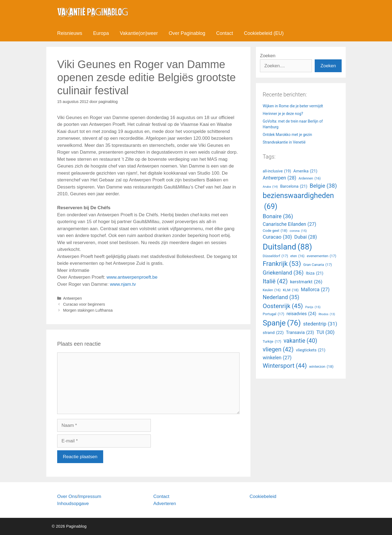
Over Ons (67, 496)
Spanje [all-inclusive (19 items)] (282, 323)
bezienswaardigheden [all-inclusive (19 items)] (298, 202)
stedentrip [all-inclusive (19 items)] (320, 324)
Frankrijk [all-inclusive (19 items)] (282, 264)
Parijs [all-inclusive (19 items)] (313, 307)
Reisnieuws (70, 33)
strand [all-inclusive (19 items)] (273, 333)
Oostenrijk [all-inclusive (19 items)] (283, 306)
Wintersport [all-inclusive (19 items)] (285, 366)
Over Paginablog (187, 33)
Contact (225, 33)
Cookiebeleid (263, 496)
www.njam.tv (123, 284)
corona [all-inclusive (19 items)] (298, 231)
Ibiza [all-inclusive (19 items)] (315, 273)
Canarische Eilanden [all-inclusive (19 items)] (290, 224)
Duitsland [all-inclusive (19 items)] (287, 247)
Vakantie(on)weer (139, 33)
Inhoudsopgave (73, 504)
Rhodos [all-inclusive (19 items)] (327, 314)
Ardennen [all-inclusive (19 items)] (310, 179)
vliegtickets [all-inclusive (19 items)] (311, 350)
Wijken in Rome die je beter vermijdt (293, 106)
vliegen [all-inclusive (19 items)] (278, 350)
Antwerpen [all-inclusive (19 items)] (279, 178)
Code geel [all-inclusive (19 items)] (275, 231)
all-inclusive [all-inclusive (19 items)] (277, 171)
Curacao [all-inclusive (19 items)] (277, 237)
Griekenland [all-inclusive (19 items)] (283, 273)
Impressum (90, 496)
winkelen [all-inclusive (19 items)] (277, 358)
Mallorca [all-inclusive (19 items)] (315, 290)
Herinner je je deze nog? (283, 114)
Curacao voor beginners (84, 304)
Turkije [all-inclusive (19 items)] (272, 342)
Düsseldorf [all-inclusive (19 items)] (275, 256)
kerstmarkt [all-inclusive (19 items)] (306, 282)
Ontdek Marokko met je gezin (287, 135)
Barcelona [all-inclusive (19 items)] (294, 186)
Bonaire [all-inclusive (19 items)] (278, 216)
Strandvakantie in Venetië (284, 142)
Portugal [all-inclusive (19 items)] (273, 314)
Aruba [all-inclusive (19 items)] (270, 187)
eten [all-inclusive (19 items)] (297, 256)
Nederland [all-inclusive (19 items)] (281, 297)
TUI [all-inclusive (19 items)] (325, 333)
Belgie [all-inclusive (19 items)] (323, 186)
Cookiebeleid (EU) (264, 33)
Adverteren (165, 504)
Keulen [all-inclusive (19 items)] (272, 290)
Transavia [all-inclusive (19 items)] (300, 333)
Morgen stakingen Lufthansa (88, 310)
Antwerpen (73, 298)
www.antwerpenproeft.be (132, 277)
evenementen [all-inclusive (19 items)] (321, 256)
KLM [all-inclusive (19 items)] (291, 290)
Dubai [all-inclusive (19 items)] (306, 237)
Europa (101, 33)
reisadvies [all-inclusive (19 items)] (301, 314)
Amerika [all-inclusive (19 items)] (305, 171)
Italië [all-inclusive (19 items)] (275, 282)
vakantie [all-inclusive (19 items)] (300, 341)
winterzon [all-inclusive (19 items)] (321, 367)
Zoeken (268, 56)
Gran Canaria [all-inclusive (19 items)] (318, 265)
